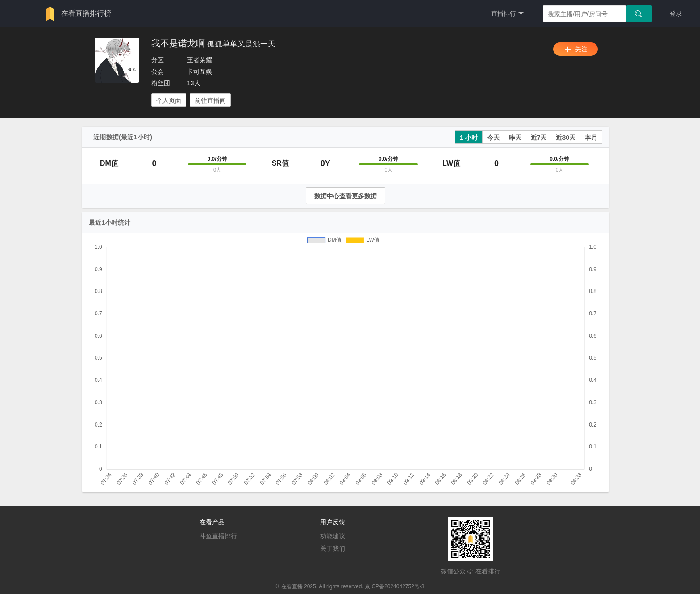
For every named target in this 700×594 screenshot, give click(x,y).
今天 (493, 138)
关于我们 (333, 548)
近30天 (566, 138)
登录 (676, 13)
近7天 (539, 138)
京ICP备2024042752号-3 (394, 586)
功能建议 (333, 536)
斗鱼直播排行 (218, 536)
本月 (591, 138)
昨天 (515, 138)
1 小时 (469, 138)
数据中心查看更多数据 (346, 196)
